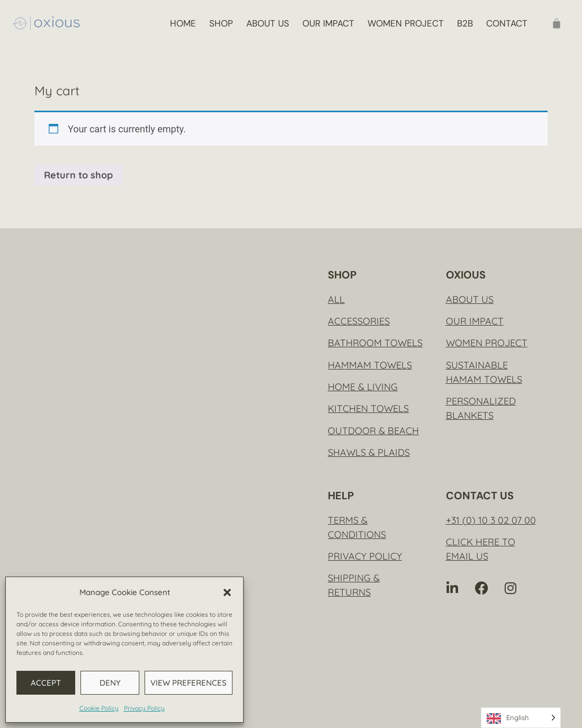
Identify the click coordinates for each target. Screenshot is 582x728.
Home (183, 23)
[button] (227, 592)
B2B (465, 23)
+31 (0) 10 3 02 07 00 (491, 520)
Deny (110, 683)
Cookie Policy (99, 708)
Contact (507, 23)
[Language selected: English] (521, 718)
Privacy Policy (144, 708)
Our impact (328, 23)
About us (268, 23)
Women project (406, 23)
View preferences (189, 683)
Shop (221, 23)
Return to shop (78, 175)
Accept (46, 683)
